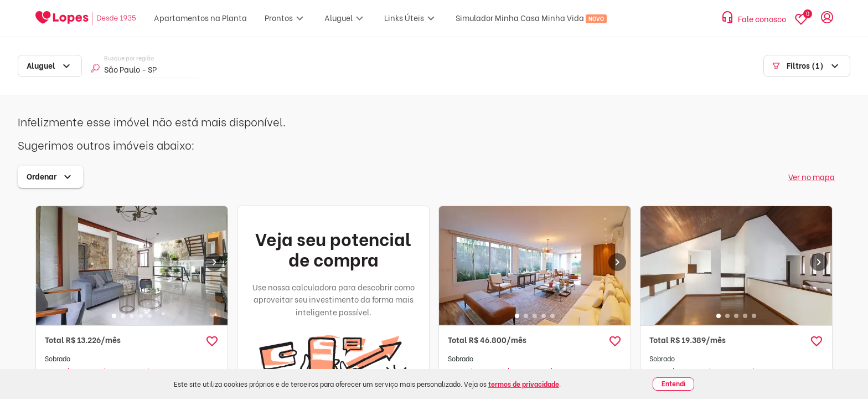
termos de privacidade (524, 384)
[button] (212, 341)
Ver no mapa (812, 177)
